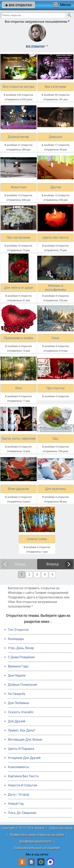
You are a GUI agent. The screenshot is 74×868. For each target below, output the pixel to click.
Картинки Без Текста (23, 776)
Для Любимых (19, 703)
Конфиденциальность (36, 841)
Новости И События (22, 785)
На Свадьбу (17, 694)
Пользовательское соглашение (37, 848)
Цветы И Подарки (21, 749)
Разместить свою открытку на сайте (37, 835)
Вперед (52, 564)
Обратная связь (61, 828)
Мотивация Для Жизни (25, 740)
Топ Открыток (18, 630)
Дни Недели (17, 675)
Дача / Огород (19, 794)
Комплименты (18, 767)
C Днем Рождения (21, 657)
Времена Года (18, 666)
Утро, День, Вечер (21, 648)
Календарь (16, 639)
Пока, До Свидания (22, 813)
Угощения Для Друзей (24, 758)
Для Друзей (17, 721)
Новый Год (16, 804)
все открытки (18, 5)
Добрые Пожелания (22, 685)
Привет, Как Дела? (22, 730)
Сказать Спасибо (21, 712)
